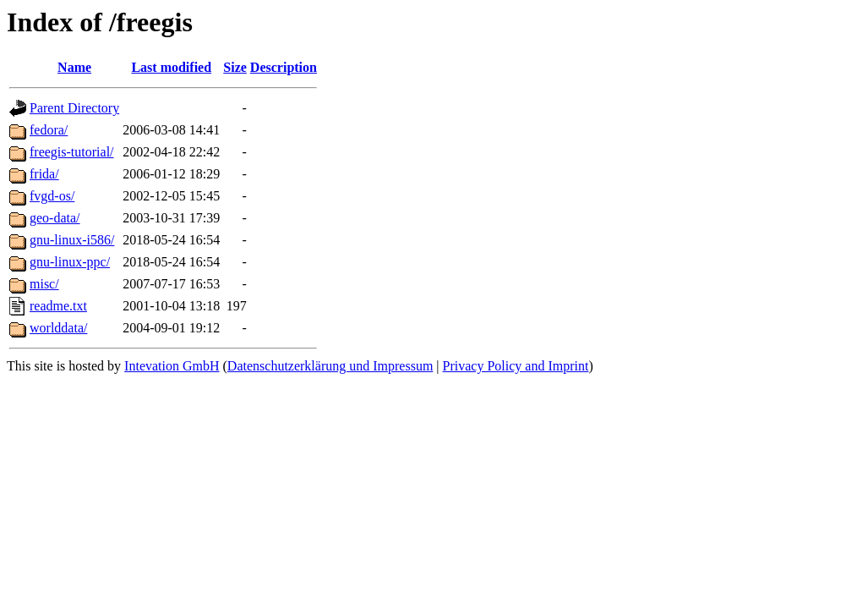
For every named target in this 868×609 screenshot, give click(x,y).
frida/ (44, 174)
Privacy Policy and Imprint (516, 366)
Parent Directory (74, 108)
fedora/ (49, 130)
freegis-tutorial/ (72, 152)
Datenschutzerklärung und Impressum (330, 366)
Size (235, 67)
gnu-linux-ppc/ (70, 262)
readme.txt (58, 306)
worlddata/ (58, 328)
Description (284, 67)
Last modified (171, 67)
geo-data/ (55, 218)
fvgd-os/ (52, 196)
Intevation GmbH (172, 366)
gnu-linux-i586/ (72, 240)
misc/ (44, 284)
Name (74, 67)
